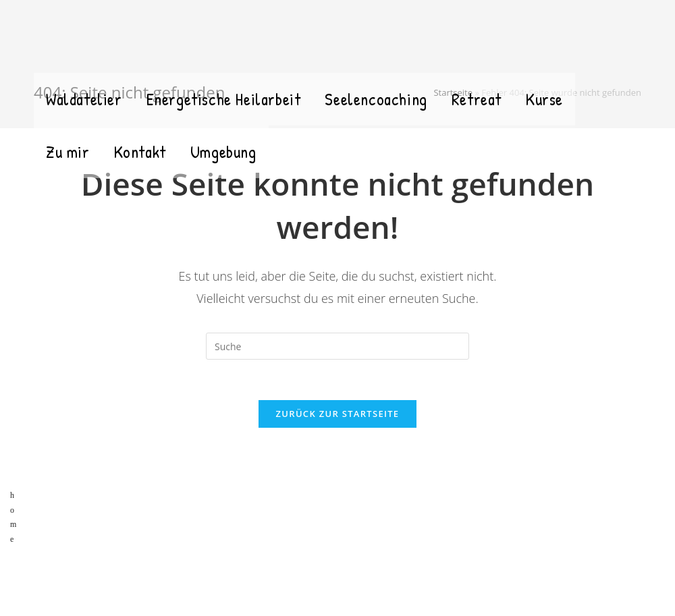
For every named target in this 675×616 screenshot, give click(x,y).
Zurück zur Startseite (338, 414)
